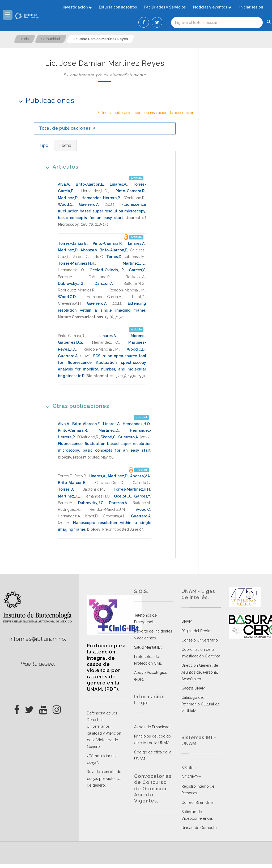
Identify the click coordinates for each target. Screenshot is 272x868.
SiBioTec (188, 768)
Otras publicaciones (76, 406)
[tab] (44, 145)
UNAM (187, 621)
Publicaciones (45, 100)
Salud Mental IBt (148, 647)
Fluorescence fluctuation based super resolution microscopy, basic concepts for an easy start (102, 211)
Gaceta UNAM (193, 688)
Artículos (60, 167)
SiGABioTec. (192, 777)
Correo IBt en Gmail (198, 802)
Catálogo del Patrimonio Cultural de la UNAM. (201, 704)
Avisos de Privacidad (152, 727)
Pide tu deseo (37, 664)
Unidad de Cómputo (199, 828)
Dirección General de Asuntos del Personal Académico (200, 672)
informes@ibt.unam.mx (38, 639)
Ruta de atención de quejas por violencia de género (104, 778)
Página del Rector (197, 631)
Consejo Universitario (200, 640)
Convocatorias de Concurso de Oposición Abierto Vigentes (153, 789)
